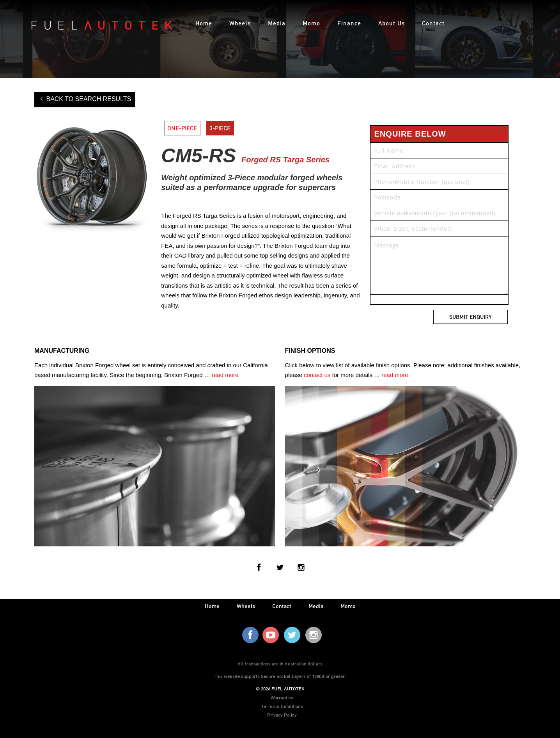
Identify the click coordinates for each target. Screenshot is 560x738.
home (212, 606)
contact (282, 606)
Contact (433, 23)
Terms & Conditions (282, 706)
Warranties (282, 697)
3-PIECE (220, 128)
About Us (392, 23)
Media (277, 23)
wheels (246, 606)
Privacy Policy (282, 715)
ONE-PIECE (182, 128)
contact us (317, 375)
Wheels (240, 23)
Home (204, 23)
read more (225, 375)
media (316, 606)
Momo (311, 23)
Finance (349, 23)
